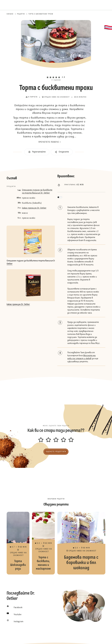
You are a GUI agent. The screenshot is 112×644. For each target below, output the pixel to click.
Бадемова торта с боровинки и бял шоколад (81, 543)
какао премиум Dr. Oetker (34, 208)
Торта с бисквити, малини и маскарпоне (43, 543)
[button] (56, 73)
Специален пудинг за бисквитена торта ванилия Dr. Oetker (37, 192)
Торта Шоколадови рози (18, 543)
